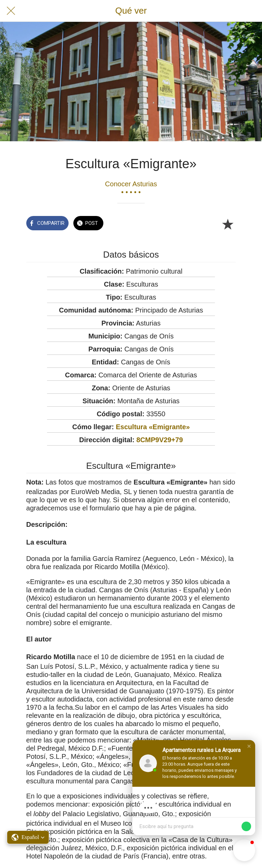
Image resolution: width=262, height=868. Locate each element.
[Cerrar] (11, 11)
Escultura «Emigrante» (153, 427)
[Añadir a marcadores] (228, 224)
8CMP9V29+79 (160, 440)
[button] (249, 746)
